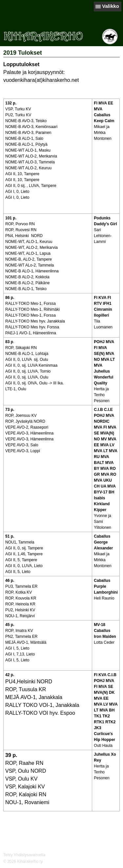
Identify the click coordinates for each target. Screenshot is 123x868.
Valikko (111, 6)
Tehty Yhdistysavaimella (24, 855)
